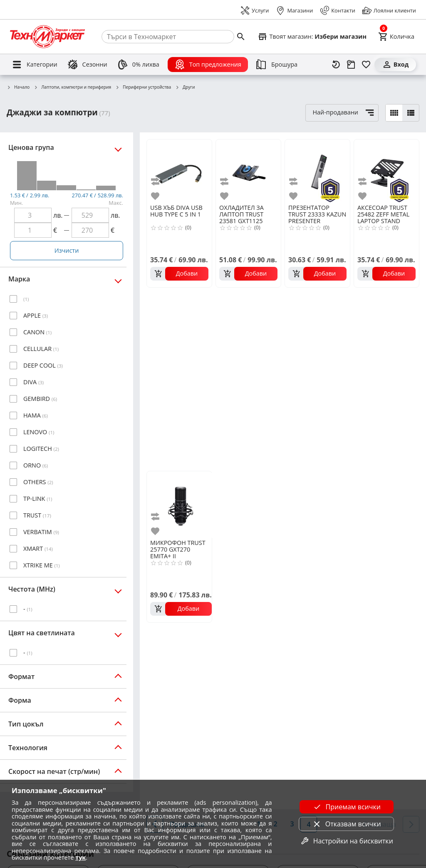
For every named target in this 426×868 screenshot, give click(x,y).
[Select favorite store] (312, 37)
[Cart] (396, 37)
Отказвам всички (347, 824)
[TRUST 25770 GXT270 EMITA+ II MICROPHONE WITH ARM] (181, 505)
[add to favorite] (156, 196)
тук (80, 857)
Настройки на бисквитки (347, 841)
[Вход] (395, 65)
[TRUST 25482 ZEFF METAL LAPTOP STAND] (386, 171)
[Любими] (366, 65)
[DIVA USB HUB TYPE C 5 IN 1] (179, 171)
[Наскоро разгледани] (336, 65)
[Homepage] (47, 37)
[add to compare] (156, 182)
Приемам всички (347, 807)
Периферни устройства (143, 87)
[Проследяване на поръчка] (351, 65)
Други (185, 87)
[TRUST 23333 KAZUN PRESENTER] (317, 171)
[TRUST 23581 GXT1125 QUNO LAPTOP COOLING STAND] (248, 171)
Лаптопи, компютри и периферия (72, 87)
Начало (18, 87)
